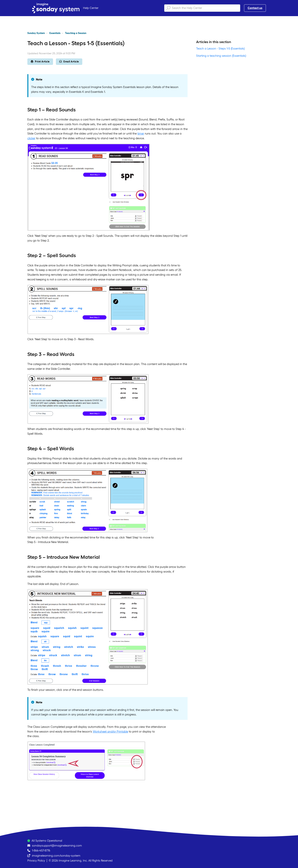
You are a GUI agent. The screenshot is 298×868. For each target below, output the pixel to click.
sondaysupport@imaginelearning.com (57, 846)
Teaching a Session (76, 33)
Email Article (69, 62)
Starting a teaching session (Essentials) (221, 56)
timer (141, 133)
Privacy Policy (36, 861)
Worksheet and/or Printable (110, 731)
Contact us (255, 8)
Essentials (55, 33)
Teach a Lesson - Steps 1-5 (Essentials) (220, 48)
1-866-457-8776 (41, 850)
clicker (31, 138)
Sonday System (36, 33)
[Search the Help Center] (202, 8)
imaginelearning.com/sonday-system (56, 856)
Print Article (40, 62)
